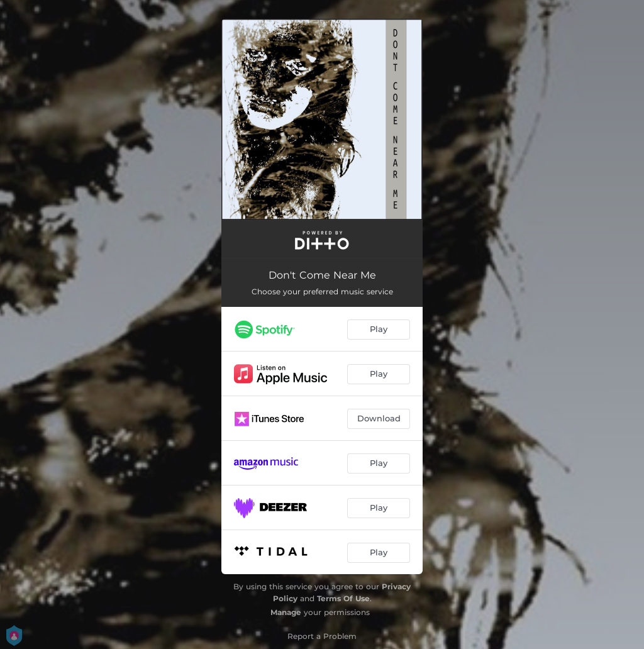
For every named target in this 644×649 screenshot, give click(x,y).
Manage (286, 612)
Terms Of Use (343, 598)
